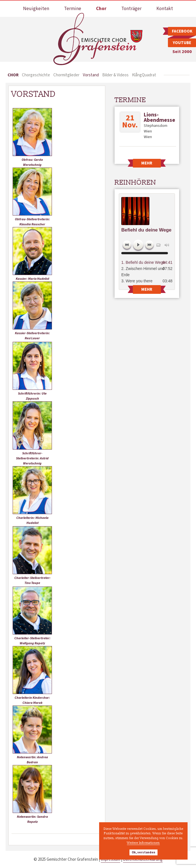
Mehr (147, 163)
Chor (101, 9)
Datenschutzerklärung (143, 859)
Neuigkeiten (36, 9)
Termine (73, 9)
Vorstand (91, 75)
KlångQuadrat (144, 75)
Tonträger (131, 9)
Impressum (110, 859)
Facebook (182, 31)
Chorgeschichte (36, 75)
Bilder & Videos (115, 75)
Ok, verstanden (143, 852)
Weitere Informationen (143, 843)
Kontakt (165, 9)
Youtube (182, 43)
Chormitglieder (66, 75)
